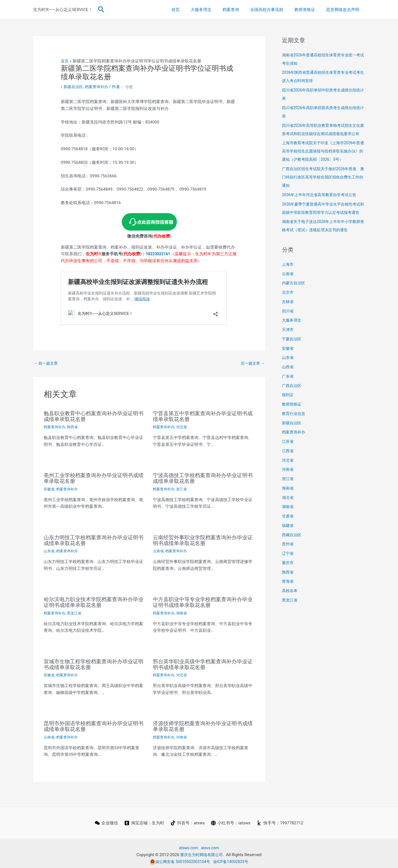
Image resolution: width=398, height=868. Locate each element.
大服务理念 (214, 10)
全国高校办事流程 (274, 10)
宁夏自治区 (292, 356)
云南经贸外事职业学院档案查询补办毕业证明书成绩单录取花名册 (203, 540)
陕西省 (74, 427)
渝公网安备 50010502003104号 (179, 859)
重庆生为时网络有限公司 (202, 852)
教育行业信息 (294, 430)
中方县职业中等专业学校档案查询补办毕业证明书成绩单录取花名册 (203, 601)
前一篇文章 (47, 363)
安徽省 (49, 488)
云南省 (159, 550)
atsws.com (188, 845)
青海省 (288, 598)
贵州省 (288, 561)
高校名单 (290, 607)
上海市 (288, 281)
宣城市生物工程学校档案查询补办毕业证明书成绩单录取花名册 (93, 662)
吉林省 (288, 318)
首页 (191, 10)
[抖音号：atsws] (188, 820)
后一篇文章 (252, 363)
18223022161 (159, 254)
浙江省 (184, 488)
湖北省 (288, 514)
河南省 (184, 735)
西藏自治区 (292, 551)
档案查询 (240, 10)
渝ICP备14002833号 (233, 859)
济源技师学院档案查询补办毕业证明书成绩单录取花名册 (203, 724)
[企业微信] (106, 820)
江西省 (288, 467)
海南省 (288, 505)
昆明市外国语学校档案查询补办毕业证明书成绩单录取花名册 (93, 724)
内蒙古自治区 (294, 299)
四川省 (288, 328)
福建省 (288, 542)
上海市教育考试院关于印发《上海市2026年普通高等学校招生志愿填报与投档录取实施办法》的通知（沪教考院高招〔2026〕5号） (323, 159)
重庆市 (288, 579)
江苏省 (288, 458)
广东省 (288, 393)
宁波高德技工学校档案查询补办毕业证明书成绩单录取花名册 (203, 478)
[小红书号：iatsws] (231, 820)
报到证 (288, 411)
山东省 (49, 550)
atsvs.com (211, 845)
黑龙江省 (76, 612)
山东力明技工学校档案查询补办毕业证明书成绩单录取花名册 (93, 540)
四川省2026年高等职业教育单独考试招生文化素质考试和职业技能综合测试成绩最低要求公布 (323, 134)
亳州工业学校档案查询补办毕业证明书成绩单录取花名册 (93, 478)
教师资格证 (309, 10)
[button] (101, 10)
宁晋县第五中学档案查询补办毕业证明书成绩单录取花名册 (203, 417)
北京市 (288, 309)
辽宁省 (288, 570)
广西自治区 (292, 402)
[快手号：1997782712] (281, 820)
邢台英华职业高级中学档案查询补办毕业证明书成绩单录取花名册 (203, 662)
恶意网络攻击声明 (344, 10)
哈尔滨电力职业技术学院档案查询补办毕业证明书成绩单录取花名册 (93, 601)
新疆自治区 (74, 87)
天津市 (288, 346)
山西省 (288, 383)
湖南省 (184, 612)
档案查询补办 (99, 87)
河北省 (184, 427)
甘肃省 (288, 533)
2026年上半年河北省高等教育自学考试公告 (322, 203)
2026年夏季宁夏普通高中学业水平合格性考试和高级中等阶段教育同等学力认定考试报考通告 (323, 221)
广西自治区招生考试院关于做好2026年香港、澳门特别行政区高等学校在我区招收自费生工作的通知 (323, 185)
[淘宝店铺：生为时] (144, 820)
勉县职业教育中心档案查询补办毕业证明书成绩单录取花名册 (93, 417)
